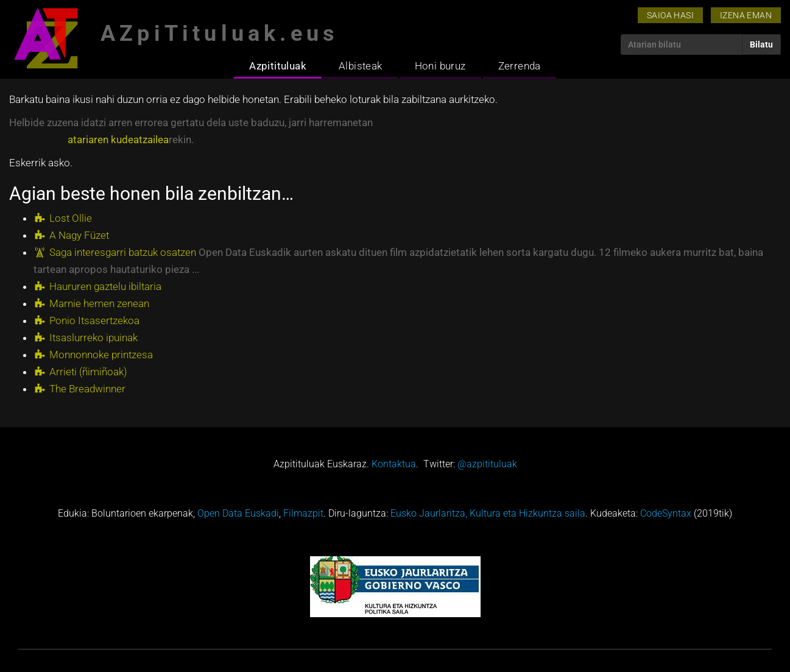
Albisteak (361, 66)
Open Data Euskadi (238, 513)
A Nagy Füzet (79, 235)
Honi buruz (440, 66)
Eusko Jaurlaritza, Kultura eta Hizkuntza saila (488, 513)
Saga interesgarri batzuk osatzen (123, 252)
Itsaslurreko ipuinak (93, 338)
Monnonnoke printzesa (101, 355)
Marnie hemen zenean (99, 303)
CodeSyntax (666, 513)
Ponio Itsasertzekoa (94, 320)
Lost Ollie (71, 218)
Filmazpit (303, 513)
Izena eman (746, 15)
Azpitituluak (278, 66)
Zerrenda (520, 66)
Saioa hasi (670, 15)
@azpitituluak (487, 464)
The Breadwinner (87, 389)
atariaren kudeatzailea (118, 140)
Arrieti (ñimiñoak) (88, 372)
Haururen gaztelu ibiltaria (105, 286)
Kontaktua (394, 464)
